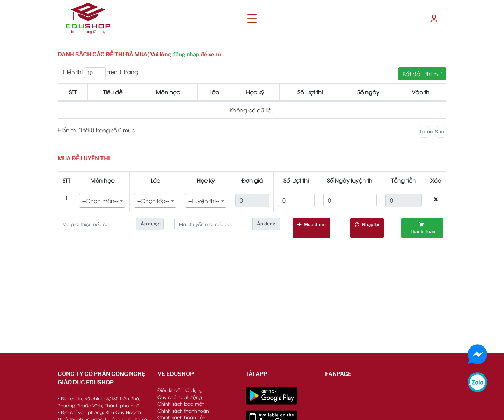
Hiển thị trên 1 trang (101, 73)
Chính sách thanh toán (183, 411)
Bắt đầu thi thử (422, 74)
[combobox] (102, 201)
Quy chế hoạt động (180, 397)
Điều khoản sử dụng (180, 390)
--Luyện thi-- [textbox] (204, 201)
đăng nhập (186, 54)
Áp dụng (150, 224)
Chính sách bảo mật (181, 404)
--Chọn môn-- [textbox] (100, 201)
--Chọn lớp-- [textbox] (153, 201)
